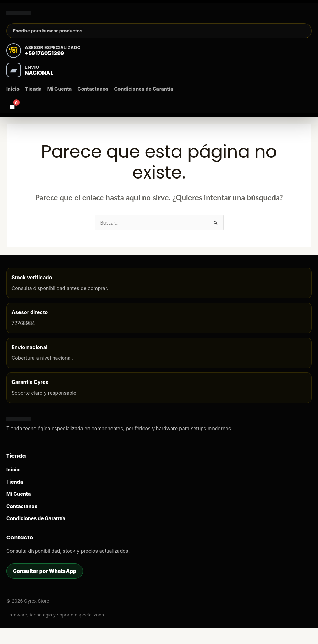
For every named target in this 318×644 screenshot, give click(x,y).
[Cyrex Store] (43, 16)
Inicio (13, 97)
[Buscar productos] (159, 39)
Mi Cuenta (60, 97)
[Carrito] (12, 115)
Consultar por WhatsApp (45, 587)
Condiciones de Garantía (144, 97)
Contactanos (93, 97)
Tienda (33, 97)
